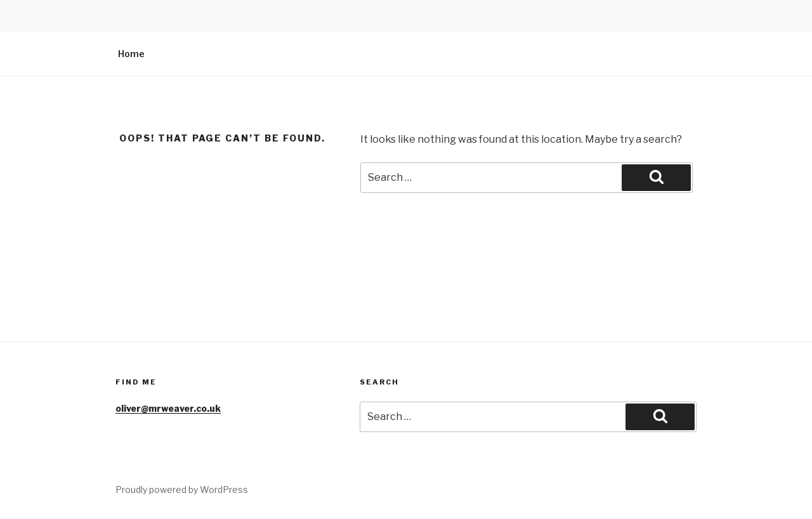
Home (131, 54)
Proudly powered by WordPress (182, 489)
